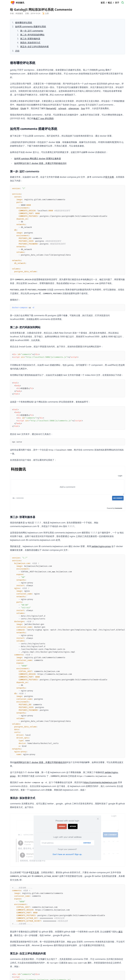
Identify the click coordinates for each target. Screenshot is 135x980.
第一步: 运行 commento (32, 31)
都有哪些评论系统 (24, 23)
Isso (83, 108)
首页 (103, 3)
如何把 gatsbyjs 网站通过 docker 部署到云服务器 (38, 158)
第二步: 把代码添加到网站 (32, 35)
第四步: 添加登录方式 (30, 43)
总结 (17, 51)
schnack (62, 108)
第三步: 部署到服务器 (30, 39)
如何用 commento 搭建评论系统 (31, 27)
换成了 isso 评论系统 (43, 118)
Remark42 (51, 108)
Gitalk (23, 108)
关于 (117, 3)
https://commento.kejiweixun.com (100, 782)
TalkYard (14, 108)
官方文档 (110, 177)
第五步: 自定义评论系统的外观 (34, 47)
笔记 (110, 3)
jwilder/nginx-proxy (101, 546)
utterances (74, 108)
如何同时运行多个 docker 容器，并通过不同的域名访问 (40, 163)
